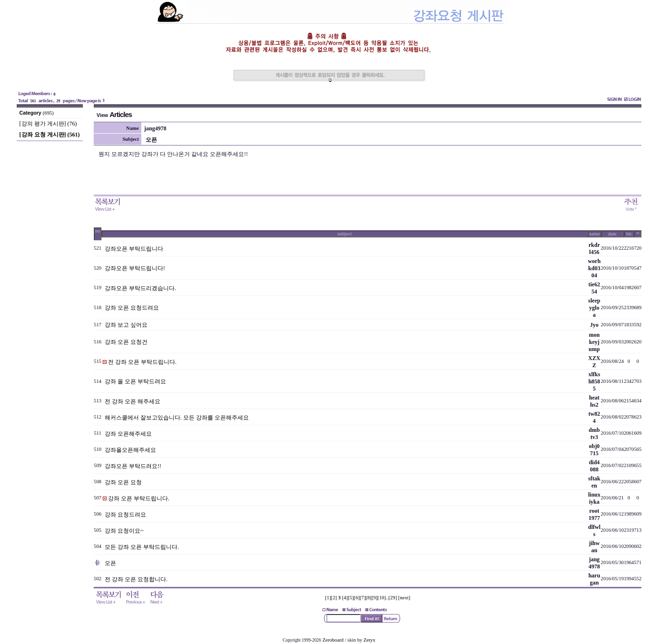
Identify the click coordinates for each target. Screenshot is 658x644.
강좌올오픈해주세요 (130, 450)
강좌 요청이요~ (124, 531)
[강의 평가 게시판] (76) (48, 124)
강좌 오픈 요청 (123, 482)
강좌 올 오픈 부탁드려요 (135, 381)
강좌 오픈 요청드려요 (132, 308)
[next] (404, 598)
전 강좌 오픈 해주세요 (133, 401)
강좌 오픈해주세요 (128, 434)
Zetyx (369, 640)
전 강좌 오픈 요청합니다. (136, 579)
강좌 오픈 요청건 (126, 342)
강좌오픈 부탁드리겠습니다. (140, 288)
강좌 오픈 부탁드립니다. (139, 498)
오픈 (110, 563)
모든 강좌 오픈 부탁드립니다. (142, 547)
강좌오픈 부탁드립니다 (134, 249)
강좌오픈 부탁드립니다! (135, 268)
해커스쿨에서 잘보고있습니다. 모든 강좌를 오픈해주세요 (177, 418)
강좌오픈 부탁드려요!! (133, 466)
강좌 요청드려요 (125, 515)
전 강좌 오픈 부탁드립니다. (142, 362)
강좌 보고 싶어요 (126, 325)
